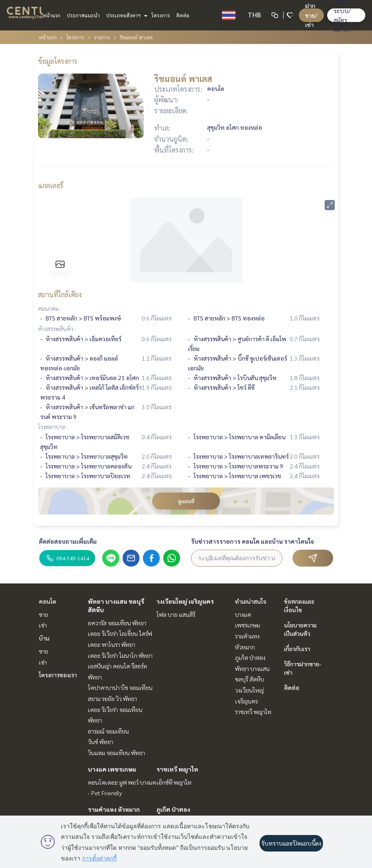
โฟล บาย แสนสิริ (176, 614)
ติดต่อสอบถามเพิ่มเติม (68, 541)
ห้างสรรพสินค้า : (57, 329)
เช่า (43, 625)
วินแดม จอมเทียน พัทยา (116, 753)
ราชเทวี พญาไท (177, 769)
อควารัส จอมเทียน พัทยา (117, 623)
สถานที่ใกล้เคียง (60, 294)
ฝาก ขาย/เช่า (311, 15)
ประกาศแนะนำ (83, 15)
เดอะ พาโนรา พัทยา (112, 644)
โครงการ (161, 15)
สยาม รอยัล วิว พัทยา (112, 698)
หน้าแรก (52, 15)
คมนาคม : (50, 308)
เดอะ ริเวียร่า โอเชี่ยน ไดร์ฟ (120, 633)
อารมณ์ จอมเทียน (108, 731)
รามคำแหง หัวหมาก (114, 809)
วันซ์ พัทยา (101, 742)
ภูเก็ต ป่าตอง (173, 809)
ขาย (44, 614)
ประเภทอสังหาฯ (126, 15)
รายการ (102, 37)
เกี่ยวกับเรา (297, 649)
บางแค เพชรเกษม (112, 769)
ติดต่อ (183, 15)
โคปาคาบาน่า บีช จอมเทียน (120, 687)
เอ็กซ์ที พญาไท (174, 782)
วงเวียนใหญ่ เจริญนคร (185, 601)
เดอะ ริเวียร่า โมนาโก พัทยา (120, 655)
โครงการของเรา (58, 675)
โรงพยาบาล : (53, 427)
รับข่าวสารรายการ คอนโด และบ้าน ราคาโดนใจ (253, 541)
